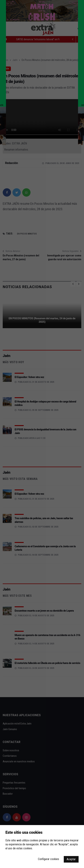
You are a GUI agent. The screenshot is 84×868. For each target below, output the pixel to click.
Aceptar (71, 859)
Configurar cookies (49, 859)
